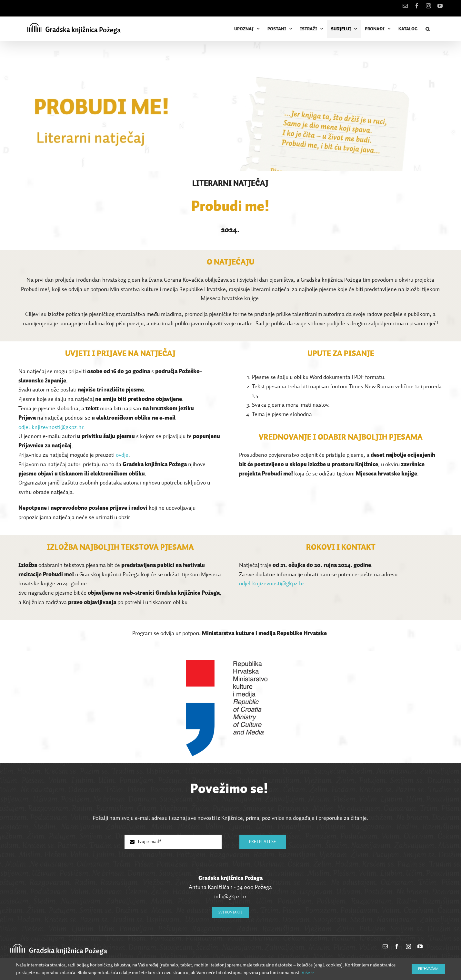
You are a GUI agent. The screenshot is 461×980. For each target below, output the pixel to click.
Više (308, 973)
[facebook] (397, 946)
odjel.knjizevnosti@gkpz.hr (51, 427)
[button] (427, 29)
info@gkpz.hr (230, 897)
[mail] (385, 946)
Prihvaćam (428, 969)
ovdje (122, 455)
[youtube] (420, 946)
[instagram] (408, 946)
